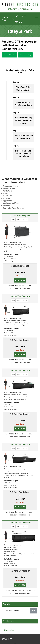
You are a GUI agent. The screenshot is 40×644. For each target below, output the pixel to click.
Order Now (20, 280)
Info (13, 220)
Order (18, 220)
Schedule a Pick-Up (25, 55)
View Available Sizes (10, 55)
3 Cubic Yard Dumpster (20, 216)
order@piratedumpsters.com (20, 9)
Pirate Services (9, 630)
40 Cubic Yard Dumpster (20, 523)
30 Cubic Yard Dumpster (20, 444)
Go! (34, 611)
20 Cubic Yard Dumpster (20, 370)
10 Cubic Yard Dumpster (20, 296)
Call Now (25, 220)
